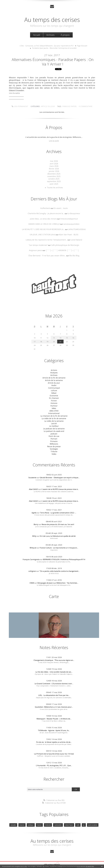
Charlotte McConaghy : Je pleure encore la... (46, 213)
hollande (48, 819)
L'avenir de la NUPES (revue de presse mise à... (60, 484)
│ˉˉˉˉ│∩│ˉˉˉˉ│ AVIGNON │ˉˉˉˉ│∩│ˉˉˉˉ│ (62, 249)
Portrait (54, 434)
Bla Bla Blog (74, 254)
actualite (14, 819)
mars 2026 (54, 166)
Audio (54, 383)
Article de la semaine (54, 378)
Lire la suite (54, 141)
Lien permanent (21, 107)
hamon (40, 819)
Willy (34, 531)
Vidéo (54, 449)
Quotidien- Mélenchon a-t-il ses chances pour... (54, 701)
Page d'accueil (80, 46)
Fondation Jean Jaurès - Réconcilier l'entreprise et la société (54, 48)
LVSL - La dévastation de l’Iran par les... (54, 690)
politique (31, 819)
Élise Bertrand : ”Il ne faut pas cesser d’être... (47, 254)
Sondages (54, 444)
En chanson (54, 395)
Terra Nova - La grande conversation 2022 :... (58, 507)
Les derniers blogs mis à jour (35, 861)
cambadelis (58, 819)
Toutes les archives (55, 187)
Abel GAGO (33, 484)
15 (67, 336)
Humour (54, 402)
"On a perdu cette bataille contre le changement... (59, 566)
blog (89, 863)
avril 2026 (54, 164)
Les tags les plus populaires (69, 861)
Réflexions (54, 439)
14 (60, 336)
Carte (54, 591)
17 (35, 340)
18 (41, 340)
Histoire (54, 400)
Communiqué (54, 385)
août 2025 (54, 183)
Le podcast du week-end (54, 427)
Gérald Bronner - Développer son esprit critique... (60, 472)
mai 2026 (54, 161)
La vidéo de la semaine (54, 417)
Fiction (54, 397)
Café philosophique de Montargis (65, 244)
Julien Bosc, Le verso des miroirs (44, 218)
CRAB (32, 577)
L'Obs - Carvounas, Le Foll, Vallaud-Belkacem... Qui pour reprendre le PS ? (47, 46)
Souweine (32, 472)
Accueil (37, 35)
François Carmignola (31, 554)
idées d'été (54, 407)
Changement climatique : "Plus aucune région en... (54, 655)
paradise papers (69, 107)
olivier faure (69, 819)
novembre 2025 (54, 176)
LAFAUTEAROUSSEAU (77, 228)
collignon (32, 566)
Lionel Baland (76, 238)
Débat (54, 390)
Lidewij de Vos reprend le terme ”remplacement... (47, 238)
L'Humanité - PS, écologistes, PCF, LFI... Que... (54, 760)
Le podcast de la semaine (54, 424)
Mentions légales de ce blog (37, 863)
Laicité (54, 419)
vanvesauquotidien (71, 223)
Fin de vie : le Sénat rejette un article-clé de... (54, 737)
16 (73, 336)
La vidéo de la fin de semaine (54, 414)
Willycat (33, 542)
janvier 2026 (54, 171)
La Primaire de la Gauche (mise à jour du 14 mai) (54, 748)
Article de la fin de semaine (54, 376)
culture (54, 388)
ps (83, 819)
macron (23, 819)
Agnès (34, 507)
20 (54, 340)
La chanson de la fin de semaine (54, 412)
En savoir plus (90, 866)
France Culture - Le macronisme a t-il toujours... (59, 542)
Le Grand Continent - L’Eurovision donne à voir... (54, 678)
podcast (54, 429)
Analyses (54, 371)
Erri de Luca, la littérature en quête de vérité (58, 531)
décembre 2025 (54, 174)
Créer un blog (48, 858)
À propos (65, 35)
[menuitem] (37, 35)
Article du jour (48, 107)
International (54, 410)
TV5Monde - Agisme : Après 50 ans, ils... (54, 725)
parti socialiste (92, 819)
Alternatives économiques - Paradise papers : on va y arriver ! (53, 62)
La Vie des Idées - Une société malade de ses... (54, 666)
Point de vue (54, 432)
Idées (54, 405)
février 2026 (54, 169)
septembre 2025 (54, 181)
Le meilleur (54, 422)
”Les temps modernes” (39, 244)
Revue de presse (54, 441)
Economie (54, 393)
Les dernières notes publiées (53, 861)
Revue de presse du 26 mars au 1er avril (58, 519)
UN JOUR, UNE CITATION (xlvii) (43, 233)
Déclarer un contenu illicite (21, 863)
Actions (54, 368)
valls (77, 819)
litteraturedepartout (69, 218)
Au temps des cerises (52, 19)
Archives (50, 35)
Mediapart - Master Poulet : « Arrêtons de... (54, 713)
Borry (36, 519)
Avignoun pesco (37, 249)
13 (54, 336)
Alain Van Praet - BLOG (68, 233)
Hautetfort (57, 858)
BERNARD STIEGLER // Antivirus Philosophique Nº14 (64, 554)
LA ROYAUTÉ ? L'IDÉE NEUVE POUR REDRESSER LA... (43, 228)
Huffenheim (46, 208)
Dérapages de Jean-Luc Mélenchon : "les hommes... (58, 577)
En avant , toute (60, 208)
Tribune (54, 446)
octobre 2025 (54, 179)
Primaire (54, 437)
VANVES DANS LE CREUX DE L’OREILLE (44, 223)
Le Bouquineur (73, 213)
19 (47, 340)
